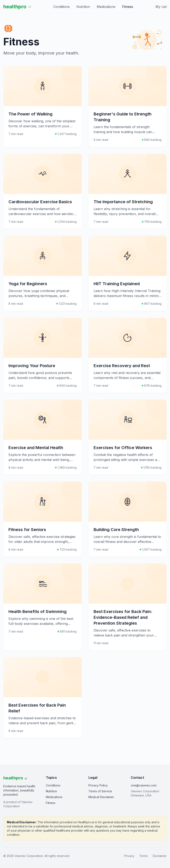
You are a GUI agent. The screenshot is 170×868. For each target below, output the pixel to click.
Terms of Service (100, 791)
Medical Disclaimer (101, 797)
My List (161, 7)
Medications (106, 7)
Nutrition (83, 7)
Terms (144, 856)
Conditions (62, 7)
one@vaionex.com (144, 785)
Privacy (129, 856)
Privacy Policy (98, 785)
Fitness (128, 7)
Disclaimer (160, 856)
